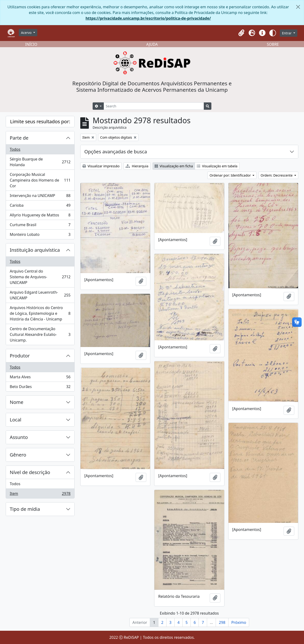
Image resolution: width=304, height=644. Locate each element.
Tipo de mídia (25, 509)
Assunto (19, 437)
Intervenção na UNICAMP (40, 197)
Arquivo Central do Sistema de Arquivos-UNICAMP (40, 277)
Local (16, 420)
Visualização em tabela (217, 166)
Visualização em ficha (174, 166)
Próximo (239, 622)
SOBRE (273, 44)
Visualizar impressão (101, 166)
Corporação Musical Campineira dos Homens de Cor (40, 180)
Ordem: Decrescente (277, 175)
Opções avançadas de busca (116, 152)
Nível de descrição (30, 472)
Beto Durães (40, 388)
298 (222, 622)
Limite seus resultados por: (40, 121)
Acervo (27, 33)
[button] (241, 33)
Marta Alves (40, 378)
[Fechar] (298, 7)
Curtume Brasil (40, 226)
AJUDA (152, 44)
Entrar (287, 33)
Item (40, 494)
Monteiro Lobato (40, 235)
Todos (15, 149)
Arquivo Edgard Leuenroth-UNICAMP (40, 295)
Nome (17, 402)
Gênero (18, 455)
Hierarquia (137, 166)
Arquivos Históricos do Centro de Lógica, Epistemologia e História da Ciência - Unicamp (40, 313)
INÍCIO (31, 44)
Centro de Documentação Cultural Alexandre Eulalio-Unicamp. (40, 334)
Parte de (19, 138)
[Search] (154, 106)
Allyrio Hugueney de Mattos (40, 216)
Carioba (40, 206)
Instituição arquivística (35, 250)
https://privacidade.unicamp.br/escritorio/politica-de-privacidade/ (148, 18)
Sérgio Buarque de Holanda (40, 162)
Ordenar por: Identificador (230, 175)
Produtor (20, 356)
